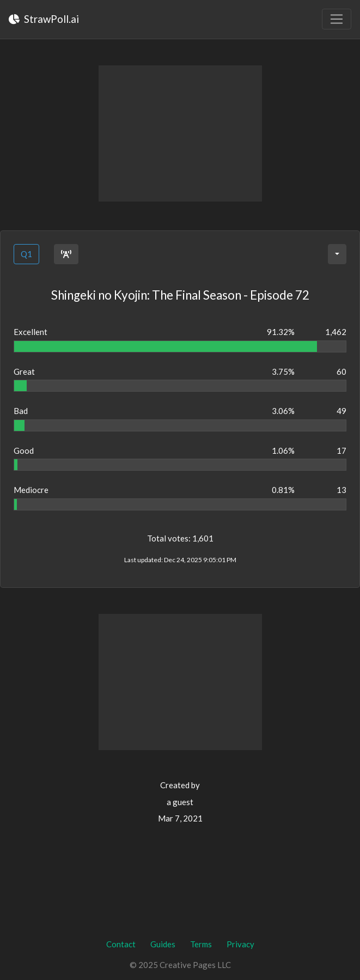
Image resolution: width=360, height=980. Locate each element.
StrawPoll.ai (44, 19)
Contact (121, 944)
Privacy (240, 944)
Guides (163, 944)
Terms (201, 944)
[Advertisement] (180, 133)
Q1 (26, 254)
